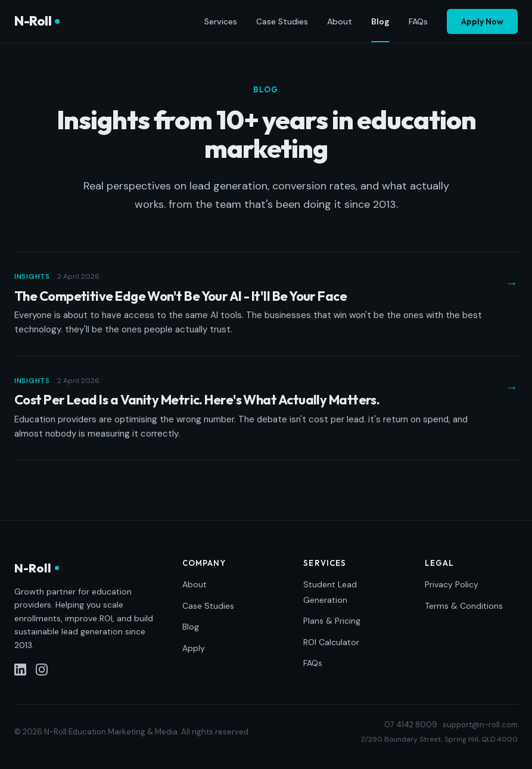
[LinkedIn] (20, 670)
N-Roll (37, 21)
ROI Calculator (331, 642)
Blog (380, 22)
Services (221, 21)
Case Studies (282, 21)
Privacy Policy (452, 584)
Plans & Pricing (332, 621)
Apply (194, 648)
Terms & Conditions (464, 606)
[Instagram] (42, 670)
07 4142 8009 (411, 725)
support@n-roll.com (480, 725)
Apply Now (482, 21)
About (340, 21)
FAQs (418, 21)
